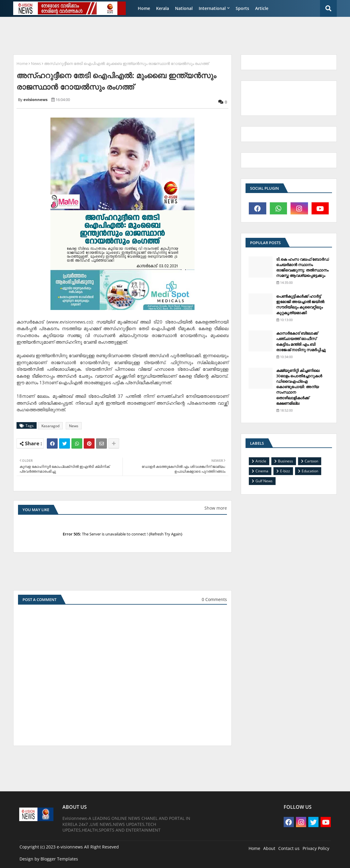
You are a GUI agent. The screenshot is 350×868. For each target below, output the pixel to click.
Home (144, 8)
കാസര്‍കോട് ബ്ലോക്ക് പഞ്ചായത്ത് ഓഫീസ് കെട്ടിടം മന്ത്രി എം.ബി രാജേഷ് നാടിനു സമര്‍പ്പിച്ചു (301, 341)
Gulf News (264, 481)
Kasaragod (50, 426)
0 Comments (214, 599)
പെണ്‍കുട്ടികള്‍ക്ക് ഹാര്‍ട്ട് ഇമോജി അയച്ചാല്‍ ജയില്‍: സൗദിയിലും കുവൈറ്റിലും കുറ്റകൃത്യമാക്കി (301, 304)
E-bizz (285, 471)
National (184, 8)
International (212, 8)
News (36, 63)
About (269, 848)
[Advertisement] (155, 35)
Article (262, 8)
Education (310, 471)
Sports (242, 8)
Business (285, 461)
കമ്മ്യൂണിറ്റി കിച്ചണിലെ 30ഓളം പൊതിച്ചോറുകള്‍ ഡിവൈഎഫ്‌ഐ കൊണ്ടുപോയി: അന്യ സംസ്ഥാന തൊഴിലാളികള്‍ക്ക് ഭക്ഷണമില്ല (299, 387)
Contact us (289, 848)
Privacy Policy (316, 848)
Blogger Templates (59, 859)
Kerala (163, 8)
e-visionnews (70, 847)
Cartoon (311, 461)
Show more (216, 508)
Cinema (262, 471)
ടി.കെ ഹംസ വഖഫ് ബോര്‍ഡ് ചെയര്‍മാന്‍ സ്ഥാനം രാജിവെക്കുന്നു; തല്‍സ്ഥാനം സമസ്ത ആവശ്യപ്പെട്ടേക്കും (303, 267)
